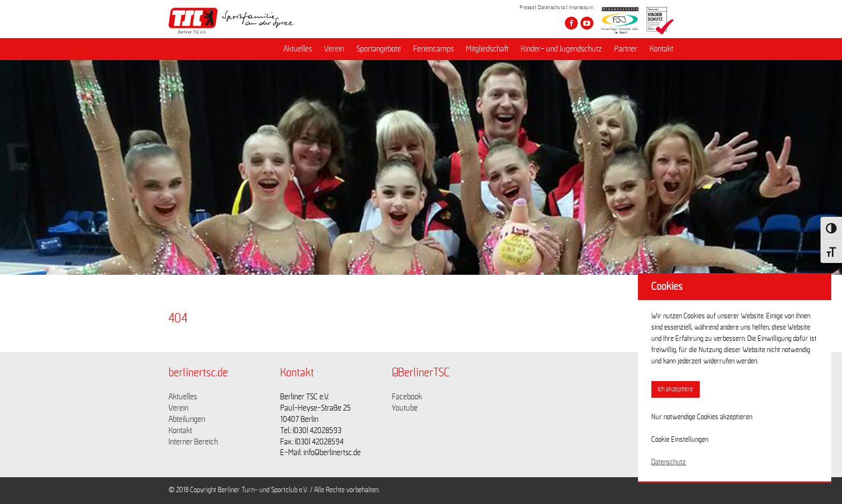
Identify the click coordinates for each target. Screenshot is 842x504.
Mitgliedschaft (487, 49)
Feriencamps (434, 49)
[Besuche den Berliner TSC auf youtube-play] (587, 23)
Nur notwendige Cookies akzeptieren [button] (702, 417)
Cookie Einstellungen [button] (680, 440)
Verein (334, 49)
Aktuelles (298, 49)
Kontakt (662, 49)
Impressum (582, 8)
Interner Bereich (193, 442)
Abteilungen (187, 419)
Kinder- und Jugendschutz (561, 49)
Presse (527, 8)
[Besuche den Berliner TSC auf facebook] (571, 23)
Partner (626, 49)
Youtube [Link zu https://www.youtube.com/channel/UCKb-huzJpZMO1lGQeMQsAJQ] (405, 408)
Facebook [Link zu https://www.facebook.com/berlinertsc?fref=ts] (407, 397)
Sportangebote (379, 49)
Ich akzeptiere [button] (676, 389)
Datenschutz (552, 8)
